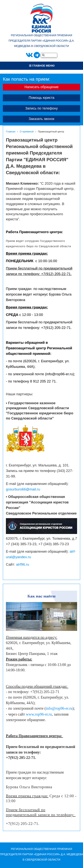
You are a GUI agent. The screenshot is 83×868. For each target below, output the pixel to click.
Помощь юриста (41, 98)
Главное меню (42, 66)
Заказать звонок (42, 119)
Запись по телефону (42, 108)
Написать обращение (41, 87)
